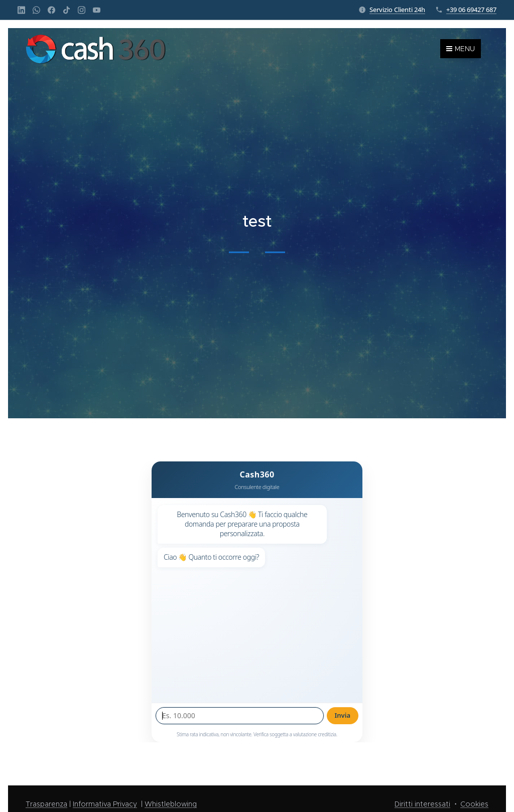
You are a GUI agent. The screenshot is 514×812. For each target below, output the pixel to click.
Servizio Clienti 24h (397, 10)
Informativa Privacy (105, 804)
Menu (461, 49)
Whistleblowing (171, 804)
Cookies (474, 804)
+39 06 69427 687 (471, 10)
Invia (343, 715)
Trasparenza (46, 804)
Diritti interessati (422, 804)
